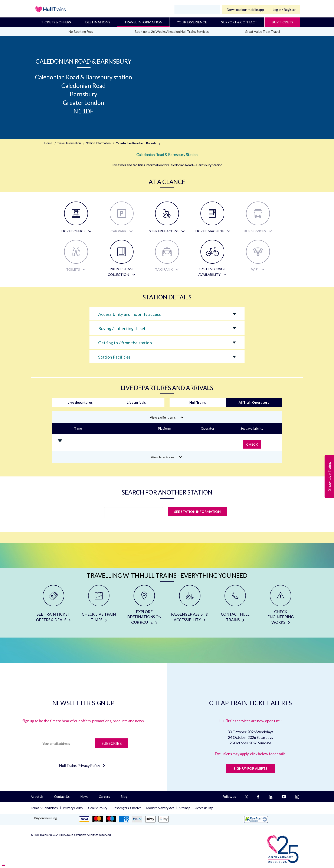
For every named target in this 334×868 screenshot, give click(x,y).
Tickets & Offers (56, 22)
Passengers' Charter (127, 808)
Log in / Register (284, 9)
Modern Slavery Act (160, 808)
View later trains (166, 457)
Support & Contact (239, 22)
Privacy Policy (73, 808)
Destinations (98, 22)
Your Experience (192, 22)
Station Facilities (114, 357)
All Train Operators (254, 402)
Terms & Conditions (44, 808)
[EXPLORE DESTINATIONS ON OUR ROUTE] (144, 606)
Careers (104, 797)
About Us (37, 797)
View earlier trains (167, 417)
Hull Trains (198, 402)
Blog (124, 797)
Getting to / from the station (125, 343)
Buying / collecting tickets (123, 328)
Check (252, 444)
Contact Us (62, 797)
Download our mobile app (245, 9)
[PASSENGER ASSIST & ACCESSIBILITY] (190, 606)
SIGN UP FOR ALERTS (250, 768)
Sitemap (184, 808)
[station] (134, 513)
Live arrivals (136, 402)
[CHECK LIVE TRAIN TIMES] (99, 606)
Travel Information (143, 22)
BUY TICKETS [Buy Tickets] (282, 22)
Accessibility (204, 808)
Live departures (80, 402)
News (84, 797)
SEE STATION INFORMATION (197, 511)
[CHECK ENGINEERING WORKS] (281, 606)
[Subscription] (67, 743)
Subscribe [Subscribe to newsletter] (112, 743)
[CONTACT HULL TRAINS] (235, 606)
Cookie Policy (98, 808)
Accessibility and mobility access (130, 314)
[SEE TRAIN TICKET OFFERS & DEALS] (53, 606)
